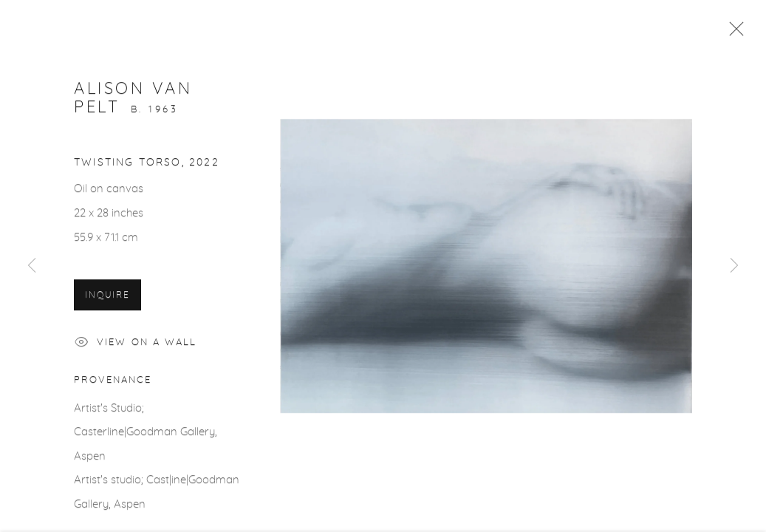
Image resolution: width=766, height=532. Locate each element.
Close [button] (733, 33)
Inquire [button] (107, 297)
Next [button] (734, 266)
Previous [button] (32, 266)
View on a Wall (136, 345)
